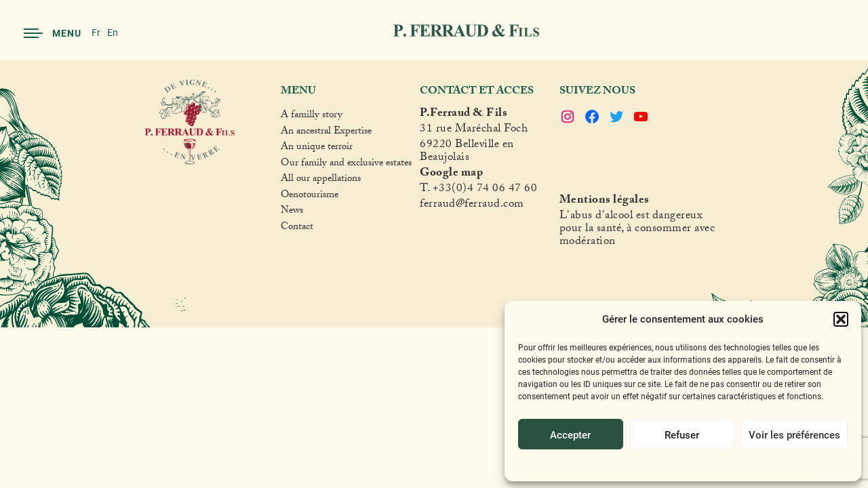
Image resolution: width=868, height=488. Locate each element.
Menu (53, 33)
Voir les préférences (794, 434)
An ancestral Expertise (326, 133)
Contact (297, 228)
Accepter (570, 434)
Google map (451, 175)
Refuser (682, 434)
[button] (841, 319)
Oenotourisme (310, 197)
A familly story (312, 117)
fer (427, 206)
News (292, 212)
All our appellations (321, 180)
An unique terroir (317, 148)
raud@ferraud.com (479, 206)
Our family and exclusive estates (346, 165)
